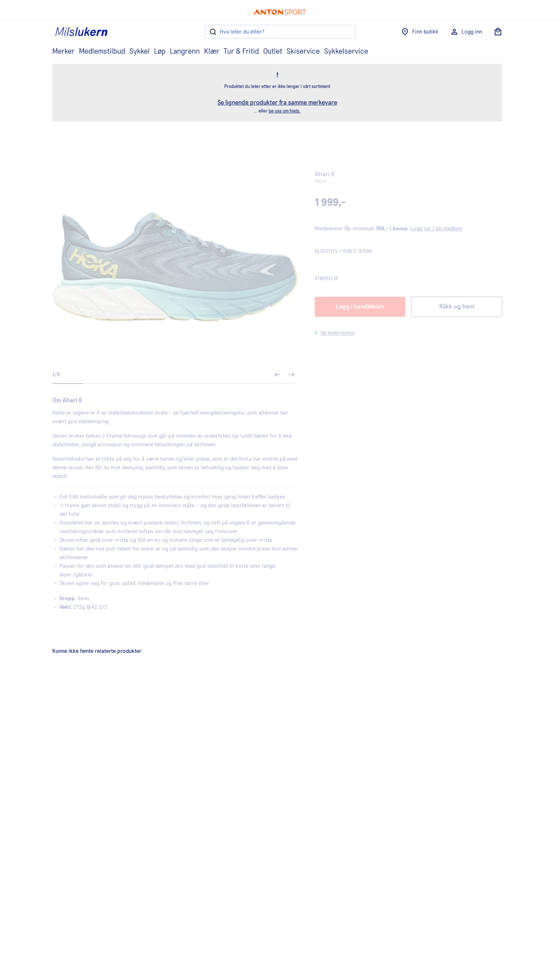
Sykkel (140, 52)
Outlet (273, 52)
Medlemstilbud (102, 52)
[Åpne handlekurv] (498, 32)
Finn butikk (420, 32)
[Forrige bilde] (277, 375)
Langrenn (185, 52)
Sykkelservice (346, 52)
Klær (212, 52)
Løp (160, 52)
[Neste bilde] (292, 375)
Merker (63, 52)
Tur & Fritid (241, 52)
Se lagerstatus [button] (338, 333)
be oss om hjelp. (285, 111)
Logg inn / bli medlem (436, 229)
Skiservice (303, 52)
